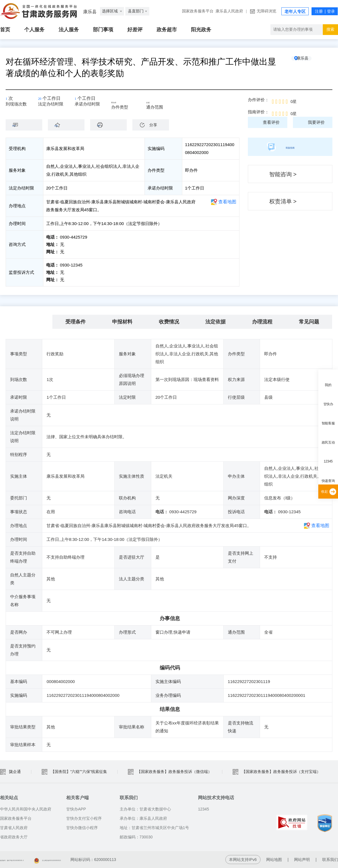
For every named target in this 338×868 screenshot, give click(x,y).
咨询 (27, 125)
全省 (154, 102)
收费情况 (169, 322)
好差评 (135, 30)
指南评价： (258, 112)
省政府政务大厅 (14, 837)
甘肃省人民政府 (14, 828)
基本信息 (29, 322)
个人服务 (34, 30)
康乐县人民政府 (229, 11)
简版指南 (290, 147)
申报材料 (122, 322)
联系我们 (330, 860)
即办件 (122, 102)
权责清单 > (283, 201)
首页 (5, 30)
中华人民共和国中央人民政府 (26, 809)
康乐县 (311, 62)
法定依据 (215, 322)
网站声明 (302, 860)
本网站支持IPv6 (243, 860)
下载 (111, 125)
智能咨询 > (283, 174)
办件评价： (258, 100)
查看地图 (227, 202)
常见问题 (309, 322)
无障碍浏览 (266, 11)
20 (42, 100)
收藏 (69, 125)
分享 (153, 125)
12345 (328, 461)
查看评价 (271, 122)
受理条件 (75, 322)
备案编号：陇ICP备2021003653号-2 (32, 860)
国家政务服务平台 (198, 11)
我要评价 (316, 122)
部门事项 (103, 30)
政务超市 (167, 30)
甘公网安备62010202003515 (104, 860)
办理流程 (262, 322)
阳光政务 (201, 30)
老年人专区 (295, 12)
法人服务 (69, 30)
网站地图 (274, 860)
